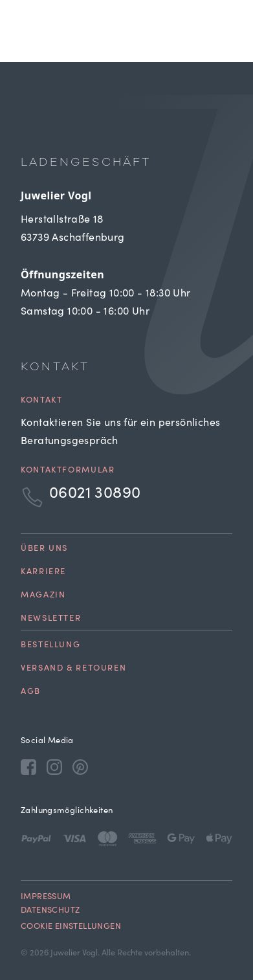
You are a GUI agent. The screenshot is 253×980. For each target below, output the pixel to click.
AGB (31, 692)
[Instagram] (54, 766)
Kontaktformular (68, 471)
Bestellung (50, 646)
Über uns (44, 549)
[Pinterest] (80, 766)
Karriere (43, 573)
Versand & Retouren (73, 669)
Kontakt (41, 401)
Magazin (43, 596)
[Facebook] (28, 766)
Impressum (46, 897)
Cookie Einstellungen (71, 927)
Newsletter (51, 619)
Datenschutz (50, 911)
